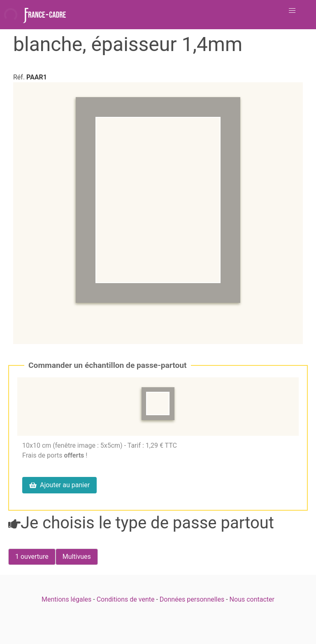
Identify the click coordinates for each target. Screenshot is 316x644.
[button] (292, 11)
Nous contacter (252, 599)
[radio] (32, 557)
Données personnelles (192, 599)
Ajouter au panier (59, 485)
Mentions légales (66, 599)
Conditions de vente (126, 599)
